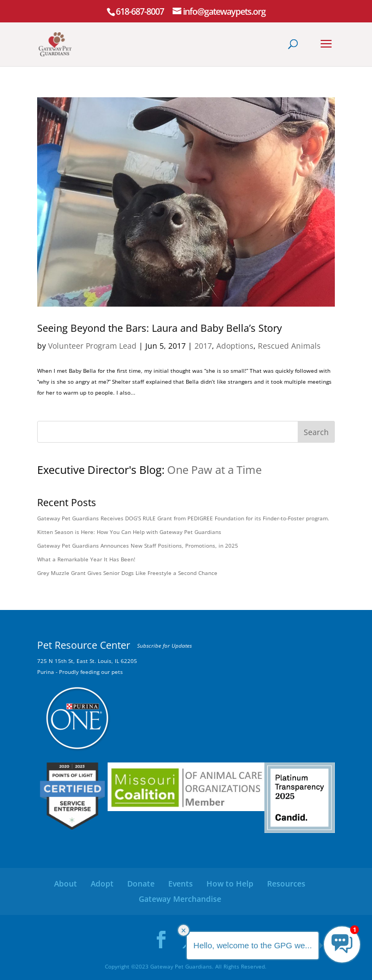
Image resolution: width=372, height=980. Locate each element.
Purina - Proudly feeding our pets (80, 672)
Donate (141, 884)
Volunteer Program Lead (92, 346)
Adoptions (235, 346)
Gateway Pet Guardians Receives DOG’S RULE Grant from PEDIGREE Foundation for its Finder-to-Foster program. (183, 518)
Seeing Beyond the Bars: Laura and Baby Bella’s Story (160, 328)
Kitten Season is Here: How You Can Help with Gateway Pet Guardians (129, 532)
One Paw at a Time (214, 470)
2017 (203, 346)
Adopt (102, 884)
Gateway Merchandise (180, 899)
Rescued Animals (289, 346)
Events (181, 884)
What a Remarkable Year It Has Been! (86, 559)
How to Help (230, 884)
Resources (286, 884)
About (66, 884)
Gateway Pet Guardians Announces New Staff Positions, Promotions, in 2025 (138, 545)
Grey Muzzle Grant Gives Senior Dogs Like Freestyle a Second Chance (127, 573)
